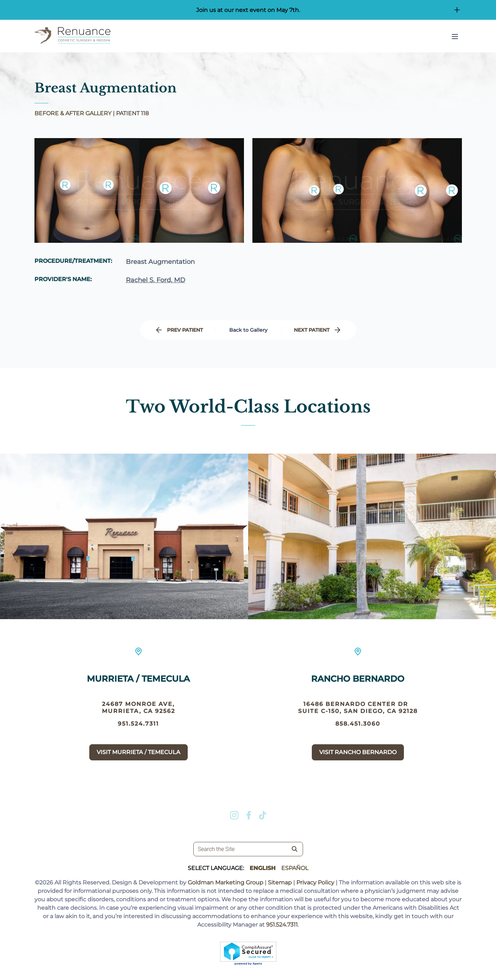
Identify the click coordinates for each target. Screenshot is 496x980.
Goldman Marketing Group (226, 882)
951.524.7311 (138, 728)
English (263, 868)
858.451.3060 (358, 737)
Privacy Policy (315, 882)
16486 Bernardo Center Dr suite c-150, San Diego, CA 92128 (358, 721)
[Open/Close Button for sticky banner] (457, 10)
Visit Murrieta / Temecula (139, 756)
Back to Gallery (248, 330)
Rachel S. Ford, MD (156, 280)
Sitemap (280, 882)
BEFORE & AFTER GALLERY (73, 113)
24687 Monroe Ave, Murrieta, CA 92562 (139, 711)
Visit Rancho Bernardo (358, 765)
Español (295, 868)
